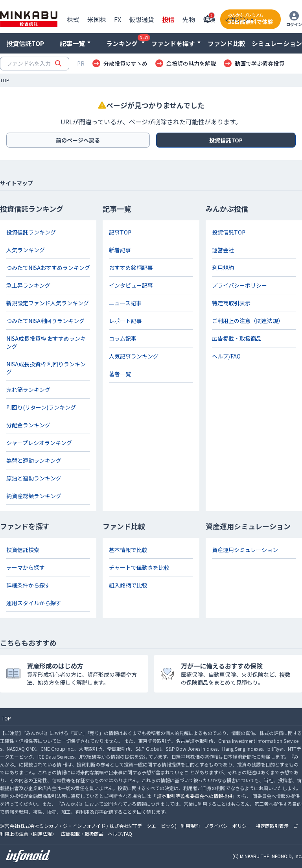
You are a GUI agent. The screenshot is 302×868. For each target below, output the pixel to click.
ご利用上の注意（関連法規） (248, 321)
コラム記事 (123, 338)
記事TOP (120, 232)
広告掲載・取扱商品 (237, 338)
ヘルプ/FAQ (226, 356)
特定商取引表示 (231, 303)
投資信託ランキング (31, 232)
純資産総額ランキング (34, 496)
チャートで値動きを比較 (139, 567)
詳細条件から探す (28, 585)
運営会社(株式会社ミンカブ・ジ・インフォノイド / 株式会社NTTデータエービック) (88, 826)
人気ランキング (26, 250)
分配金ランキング (28, 425)
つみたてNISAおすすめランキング (48, 268)
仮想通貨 (142, 19)
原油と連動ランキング (34, 478)
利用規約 (223, 268)
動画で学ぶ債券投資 (260, 63)
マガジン (236, 19)
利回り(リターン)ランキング (41, 407)
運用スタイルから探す (34, 603)
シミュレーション (277, 43)
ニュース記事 (125, 303)
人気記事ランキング (134, 356)
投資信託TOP (25, 43)
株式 (73, 19)
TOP (5, 80)
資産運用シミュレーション (245, 550)
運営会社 (223, 250)
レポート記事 (125, 321)
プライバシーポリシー (239, 285)
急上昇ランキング (28, 285)
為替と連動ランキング (34, 460)
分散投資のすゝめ (125, 63)
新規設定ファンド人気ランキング (48, 303)
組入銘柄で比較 (128, 585)
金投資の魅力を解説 (191, 63)
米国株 (97, 19)
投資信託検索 (23, 550)
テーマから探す (26, 567)
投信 (168, 19)
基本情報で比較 (128, 550)
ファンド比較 (226, 43)
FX (118, 19)
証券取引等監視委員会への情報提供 (195, 796)
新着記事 (120, 250)
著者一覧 (120, 374)
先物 (189, 19)
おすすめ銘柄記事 (131, 268)
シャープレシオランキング (39, 443)
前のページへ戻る (78, 140)
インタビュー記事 (131, 285)
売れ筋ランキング (28, 390)
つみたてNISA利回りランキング (45, 321)
